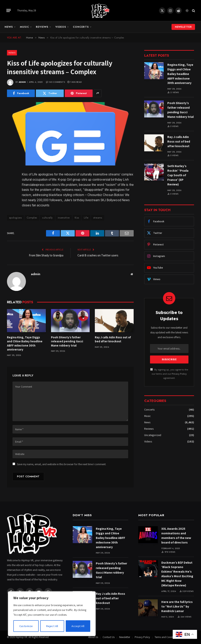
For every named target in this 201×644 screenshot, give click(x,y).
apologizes (15, 218)
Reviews (42, 27)
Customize (26, 626)
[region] (52, 614)
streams (98, 218)
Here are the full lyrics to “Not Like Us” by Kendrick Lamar (177, 606)
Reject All (52, 626)
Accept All (78, 626)
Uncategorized (153, 435)
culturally (47, 218)
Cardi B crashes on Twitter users (98, 255)
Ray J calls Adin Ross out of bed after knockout (113, 339)
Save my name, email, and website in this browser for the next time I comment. (62, 464)
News (9, 27)
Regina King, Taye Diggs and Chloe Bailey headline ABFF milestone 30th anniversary (25, 343)
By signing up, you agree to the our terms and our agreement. (169, 374)
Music (25, 27)
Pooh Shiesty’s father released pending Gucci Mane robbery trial (67, 341)
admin (22, 82)
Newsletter (183, 27)
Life (86, 218)
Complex (32, 218)
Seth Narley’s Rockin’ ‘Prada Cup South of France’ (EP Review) (178, 175)
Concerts (81, 27)
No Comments (55, 82)
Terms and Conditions (166, 637)
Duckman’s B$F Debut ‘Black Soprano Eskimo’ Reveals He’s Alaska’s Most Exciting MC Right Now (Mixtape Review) (177, 574)
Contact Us (109, 637)
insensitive (64, 218)
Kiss (77, 218)
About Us (93, 637)
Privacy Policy (179, 374)
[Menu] (9, 10)
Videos (61, 27)
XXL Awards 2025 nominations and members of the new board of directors (176, 536)
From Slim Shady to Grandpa (46, 255)
